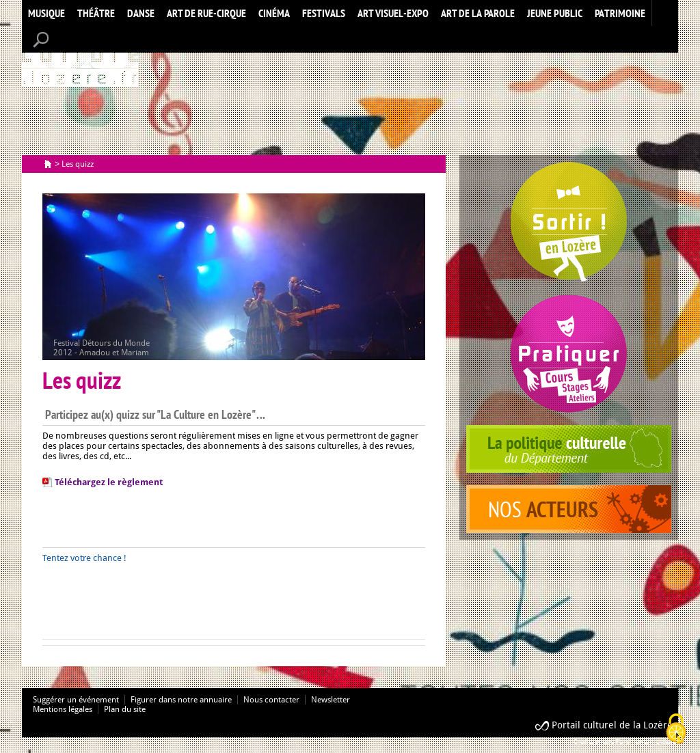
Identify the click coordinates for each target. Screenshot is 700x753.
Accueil (80, 57)
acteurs (569, 509)
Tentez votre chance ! (85, 558)
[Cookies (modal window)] (676, 730)
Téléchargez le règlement (109, 482)
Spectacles (569, 222)
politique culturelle (569, 449)
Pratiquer (569, 354)
